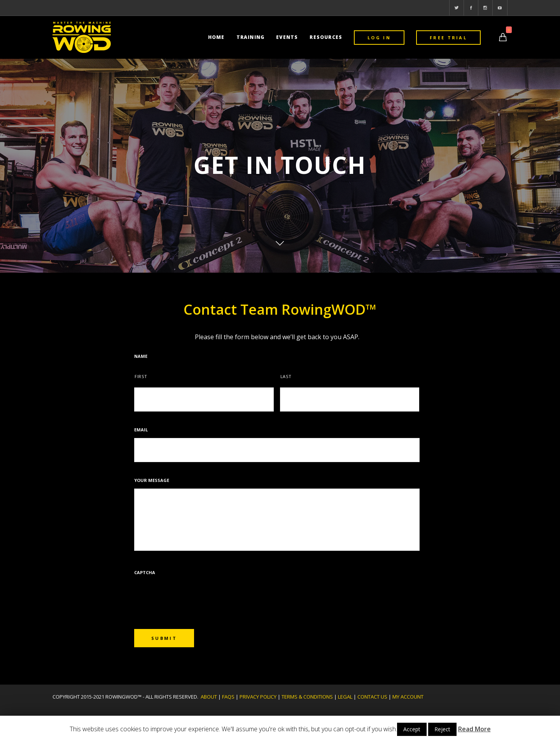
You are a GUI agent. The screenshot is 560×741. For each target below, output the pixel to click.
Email (141, 430)
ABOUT (209, 697)
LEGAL (345, 697)
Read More (474, 729)
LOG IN (379, 38)
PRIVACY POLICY (258, 697)
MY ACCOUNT (408, 697)
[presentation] (193, 596)
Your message (152, 480)
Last (286, 376)
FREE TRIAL (448, 38)
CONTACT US (372, 697)
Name (141, 356)
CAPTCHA (145, 573)
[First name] (204, 399)
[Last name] (350, 399)
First (141, 376)
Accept (412, 729)
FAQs (228, 697)
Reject (442, 729)
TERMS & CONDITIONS (307, 697)
